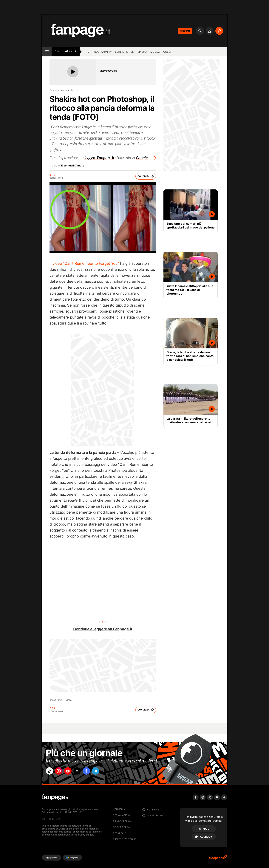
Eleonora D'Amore (73, 166)
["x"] (81, 772)
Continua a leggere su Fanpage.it (103, 629)
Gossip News (56, 700)
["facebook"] (92, 772)
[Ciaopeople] (218, 859)
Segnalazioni (121, 815)
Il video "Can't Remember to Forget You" (84, 263)
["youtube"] (71, 772)
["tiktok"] (50, 772)
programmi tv (102, 52)
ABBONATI (185, 31)
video (69, 700)
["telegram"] (102, 772)
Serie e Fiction (125, 52)
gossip (168, 52)
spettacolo (66, 51)
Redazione (119, 833)
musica (155, 52)
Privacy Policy (122, 821)
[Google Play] (72, 858)
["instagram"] (61, 772)
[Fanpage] (55, 797)
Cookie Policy (122, 827)
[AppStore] (52, 858)
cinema (142, 52)
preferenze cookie (125, 839)
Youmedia (119, 809)
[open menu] (47, 52)
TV (88, 52)
